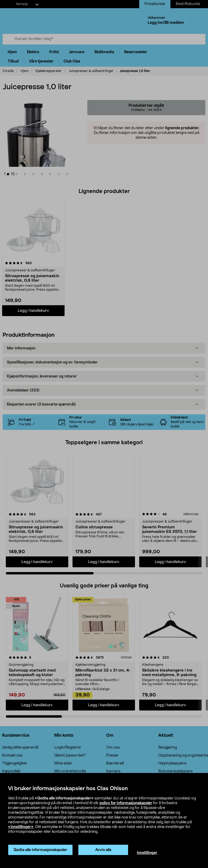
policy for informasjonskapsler (126, 803)
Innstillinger (147, 853)
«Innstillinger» (21, 827)
